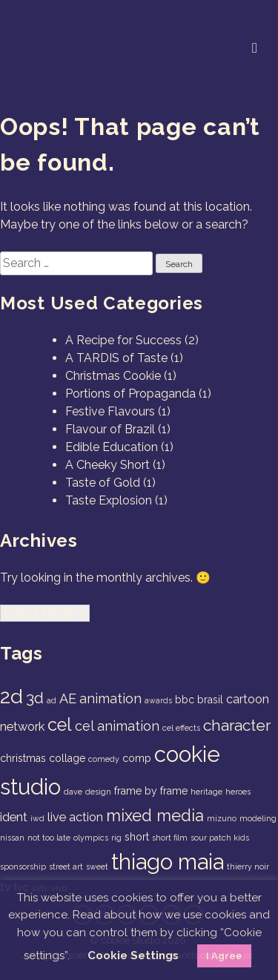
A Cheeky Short (107, 465)
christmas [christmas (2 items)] (23, 758)
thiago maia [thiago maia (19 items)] (168, 862)
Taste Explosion (109, 500)
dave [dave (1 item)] (73, 792)
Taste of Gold (103, 483)
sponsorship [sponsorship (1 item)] (23, 866)
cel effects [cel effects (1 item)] (181, 728)
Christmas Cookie (113, 376)
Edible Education (112, 447)
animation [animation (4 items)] (110, 698)
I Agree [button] (224, 956)
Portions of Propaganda (130, 394)
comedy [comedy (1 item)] (104, 759)
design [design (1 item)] (98, 792)
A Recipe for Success (123, 340)
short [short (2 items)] (137, 837)
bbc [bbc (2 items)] (185, 700)
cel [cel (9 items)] (60, 725)
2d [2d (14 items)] (11, 696)
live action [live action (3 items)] (75, 817)
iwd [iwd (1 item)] (37, 818)
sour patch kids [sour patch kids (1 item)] (220, 838)
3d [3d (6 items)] (35, 698)
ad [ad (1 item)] (52, 700)
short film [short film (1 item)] (170, 838)
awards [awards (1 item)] (158, 700)
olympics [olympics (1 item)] (91, 838)
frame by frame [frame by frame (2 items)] (151, 791)
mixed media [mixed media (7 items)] (155, 815)
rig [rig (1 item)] (116, 838)
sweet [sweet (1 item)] (97, 866)
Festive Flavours (110, 411)
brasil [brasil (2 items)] (210, 700)
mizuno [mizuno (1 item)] (222, 818)
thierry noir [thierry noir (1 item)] (248, 866)
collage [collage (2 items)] (67, 758)
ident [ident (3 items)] (14, 817)
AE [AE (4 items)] (68, 698)
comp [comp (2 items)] (137, 758)
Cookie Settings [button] (133, 956)
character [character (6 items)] (237, 725)
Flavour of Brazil (110, 429)
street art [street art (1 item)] (66, 866)
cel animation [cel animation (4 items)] (117, 726)
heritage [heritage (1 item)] (206, 792)
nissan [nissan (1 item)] (12, 838)
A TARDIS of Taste (116, 358)
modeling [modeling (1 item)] (258, 818)
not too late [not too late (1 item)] (49, 838)
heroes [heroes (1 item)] (238, 792)
